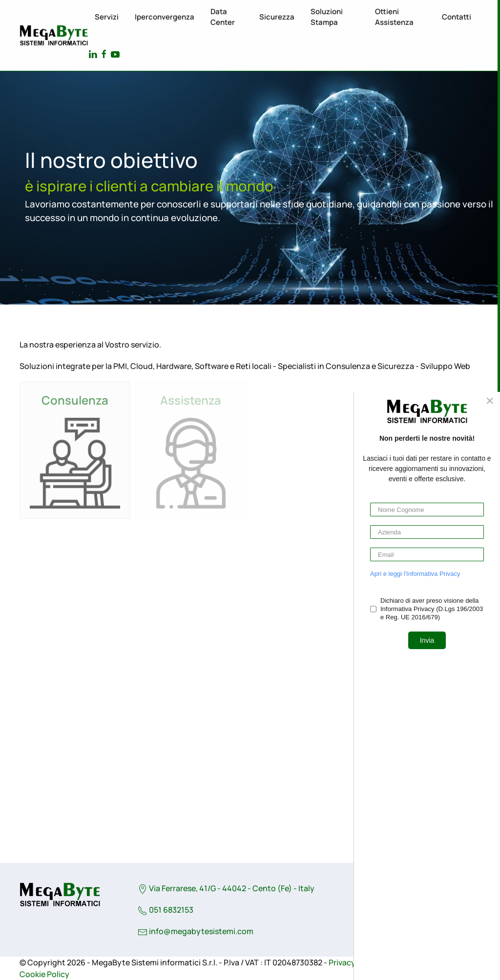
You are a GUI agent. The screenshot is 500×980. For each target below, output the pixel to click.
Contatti (457, 17)
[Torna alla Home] (54, 36)
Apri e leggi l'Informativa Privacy (415, 574)
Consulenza (75, 400)
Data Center (223, 17)
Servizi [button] (107, 17)
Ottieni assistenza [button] (394, 17)
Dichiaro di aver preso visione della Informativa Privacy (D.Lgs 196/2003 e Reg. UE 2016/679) (432, 609)
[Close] (490, 401)
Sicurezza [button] (277, 17)
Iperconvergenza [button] (165, 17)
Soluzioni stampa (327, 17)
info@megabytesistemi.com (201, 931)
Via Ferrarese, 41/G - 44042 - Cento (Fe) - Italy (226, 888)
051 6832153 (166, 910)
